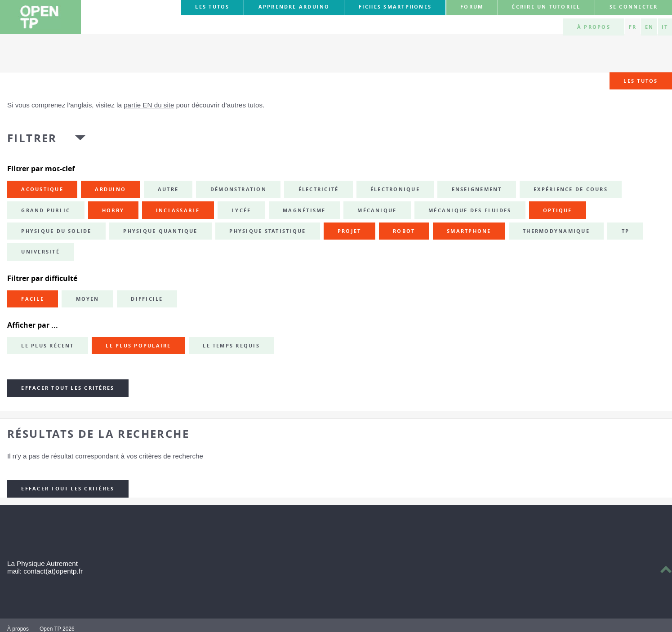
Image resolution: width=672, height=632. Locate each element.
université (40, 252)
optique (558, 210)
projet (349, 231)
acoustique (42, 189)
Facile (32, 299)
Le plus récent (47, 346)
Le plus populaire (138, 346)
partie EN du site (149, 105)
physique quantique (160, 231)
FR (633, 27)
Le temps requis (231, 346)
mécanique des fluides (470, 210)
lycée (241, 210)
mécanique (377, 210)
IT (665, 27)
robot (404, 231)
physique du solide (56, 231)
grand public (46, 210)
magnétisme (304, 210)
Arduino (110, 189)
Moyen (88, 299)
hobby (113, 210)
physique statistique (267, 231)
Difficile (147, 299)
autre (168, 189)
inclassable (178, 210)
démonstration (238, 189)
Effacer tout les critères (68, 388)
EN (649, 27)
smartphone (469, 231)
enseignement (477, 189)
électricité (319, 189)
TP (625, 231)
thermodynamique (556, 231)
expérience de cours (571, 189)
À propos (594, 27)
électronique (395, 189)
